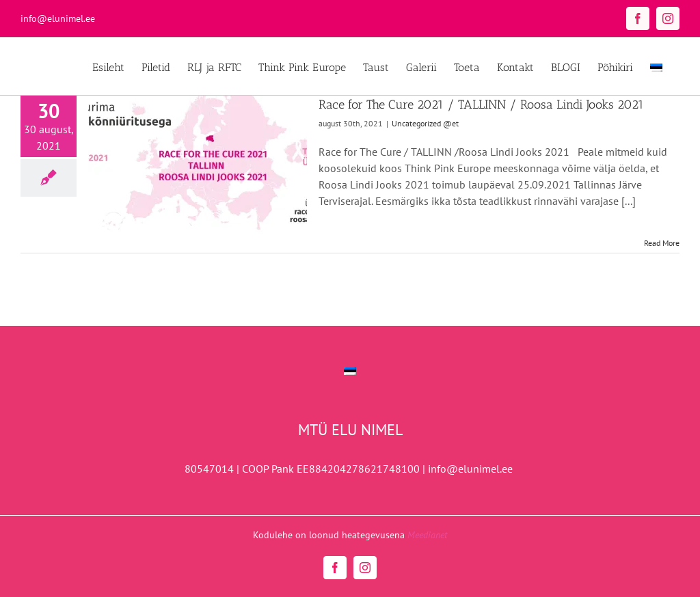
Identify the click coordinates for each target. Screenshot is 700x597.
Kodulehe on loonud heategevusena (350, 535)
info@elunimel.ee (58, 18)
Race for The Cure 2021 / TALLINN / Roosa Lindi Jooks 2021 (481, 105)
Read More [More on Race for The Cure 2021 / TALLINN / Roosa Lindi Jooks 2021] (662, 243)
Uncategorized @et (425, 123)
